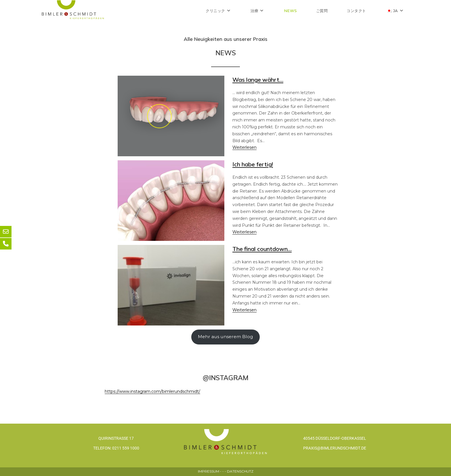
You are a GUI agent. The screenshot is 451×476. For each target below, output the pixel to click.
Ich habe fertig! (253, 164)
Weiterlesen (244, 147)
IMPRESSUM (209, 471)
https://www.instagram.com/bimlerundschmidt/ (152, 391)
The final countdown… (262, 249)
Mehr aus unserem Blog (225, 337)
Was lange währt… (258, 80)
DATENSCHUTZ (240, 471)
